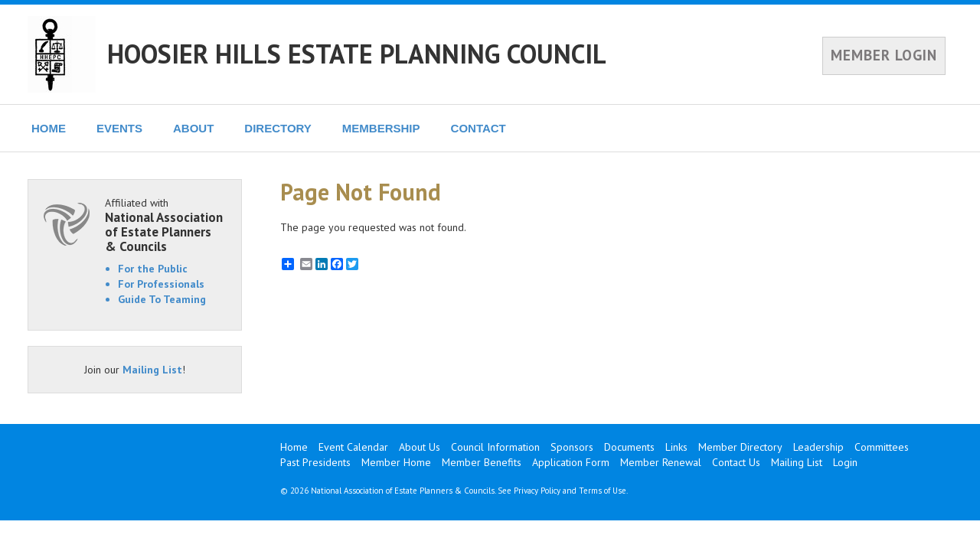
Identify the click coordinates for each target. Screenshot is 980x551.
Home (294, 447)
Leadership (818, 447)
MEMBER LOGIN (884, 55)
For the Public (153, 269)
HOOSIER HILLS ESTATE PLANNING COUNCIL (357, 54)
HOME (49, 128)
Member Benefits (482, 462)
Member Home (396, 462)
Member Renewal (661, 462)
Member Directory (740, 447)
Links (676, 447)
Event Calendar (353, 447)
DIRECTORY (278, 128)
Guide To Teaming (162, 299)
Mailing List (152, 370)
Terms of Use (603, 491)
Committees (882, 447)
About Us (420, 447)
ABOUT (193, 128)
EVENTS (119, 128)
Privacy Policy (537, 491)
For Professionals (161, 284)
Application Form (571, 462)
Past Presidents (315, 462)
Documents (629, 447)
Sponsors (572, 447)
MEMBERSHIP (381, 128)
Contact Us (736, 462)
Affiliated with (165, 225)
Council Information (495, 447)
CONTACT (479, 128)
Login (845, 462)
